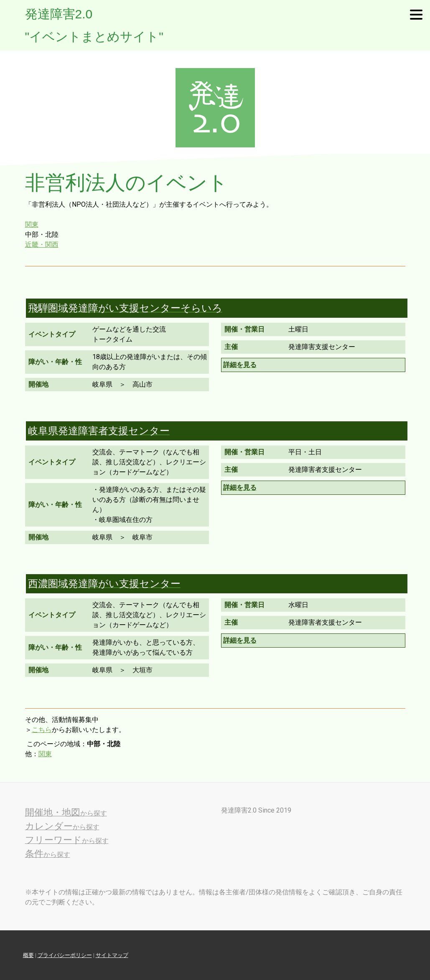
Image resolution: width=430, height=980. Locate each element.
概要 (28, 955)
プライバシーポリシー (65, 955)
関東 (32, 224)
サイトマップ (112, 955)
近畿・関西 (42, 244)
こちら (42, 730)
